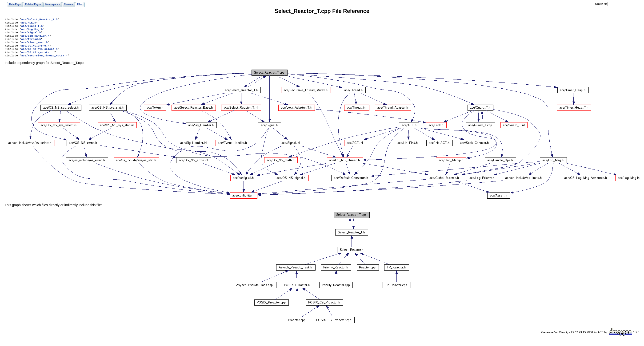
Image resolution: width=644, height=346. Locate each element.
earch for (601, 4)
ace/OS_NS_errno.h (35, 50)
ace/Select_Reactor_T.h (39, 20)
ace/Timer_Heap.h (34, 46)
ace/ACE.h (29, 24)
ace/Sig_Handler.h (35, 39)
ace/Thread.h (31, 42)
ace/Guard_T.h (32, 27)
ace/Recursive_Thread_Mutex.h (44, 61)
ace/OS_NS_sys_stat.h (38, 57)
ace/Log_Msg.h (32, 31)
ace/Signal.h (31, 35)
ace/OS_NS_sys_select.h (39, 54)
